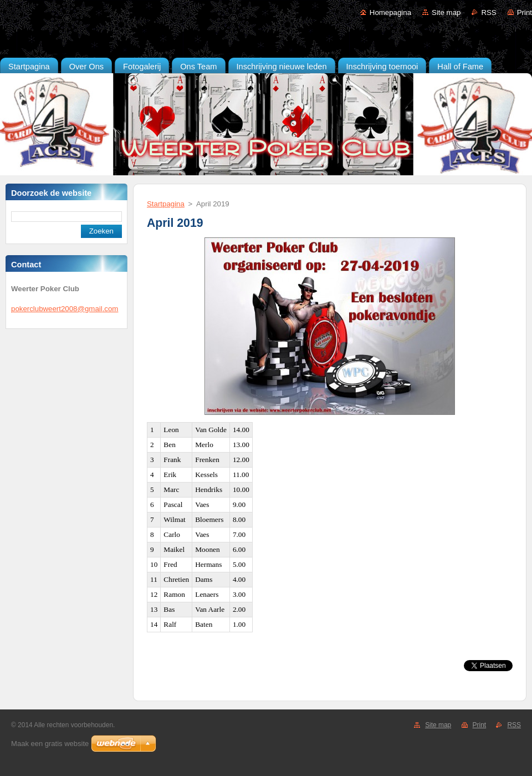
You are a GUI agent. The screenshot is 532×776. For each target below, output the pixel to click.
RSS (488, 12)
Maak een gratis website (50, 744)
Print (525, 12)
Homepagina (390, 12)
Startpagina (166, 204)
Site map (446, 12)
